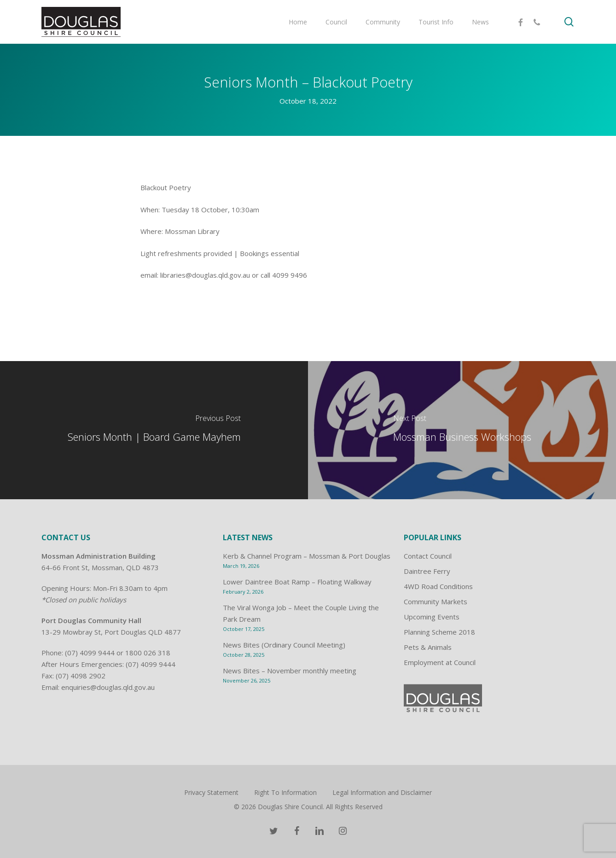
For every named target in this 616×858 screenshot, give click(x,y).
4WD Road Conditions (438, 586)
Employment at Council (440, 662)
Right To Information (285, 792)
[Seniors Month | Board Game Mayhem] (154, 430)
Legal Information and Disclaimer (382, 792)
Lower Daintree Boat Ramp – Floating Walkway (297, 582)
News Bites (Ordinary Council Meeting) (284, 645)
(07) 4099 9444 (90, 653)
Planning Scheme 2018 (439, 632)
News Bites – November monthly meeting (290, 671)
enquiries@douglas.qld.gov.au (108, 687)
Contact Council (428, 556)
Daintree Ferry (427, 571)
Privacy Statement (211, 792)
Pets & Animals (428, 647)
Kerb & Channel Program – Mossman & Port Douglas (307, 556)
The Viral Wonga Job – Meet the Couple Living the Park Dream (301, 613)
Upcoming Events (432, 617)
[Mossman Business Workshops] (462, 430)
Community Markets (436, 601)
